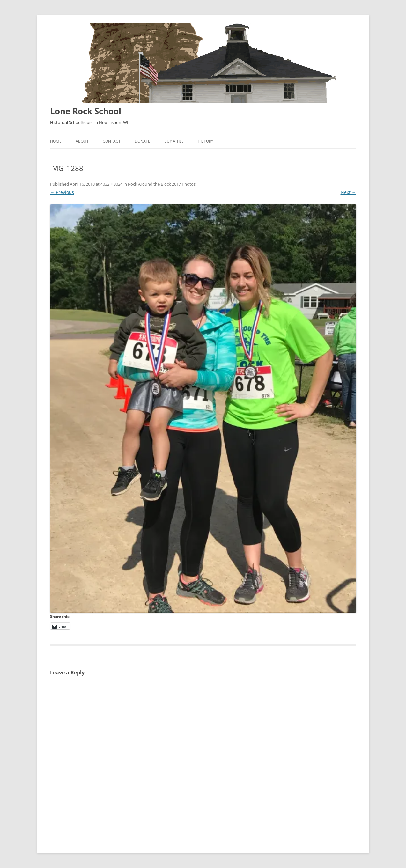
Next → (348, 192)
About (82, 141)
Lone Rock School (86, 111)
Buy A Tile (174, 141)
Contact (112, 141)
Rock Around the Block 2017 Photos (162, 184)
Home (56, 141)
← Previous (62, 192)
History (206, 141)
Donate (142, 141)
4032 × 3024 (111, 184)
